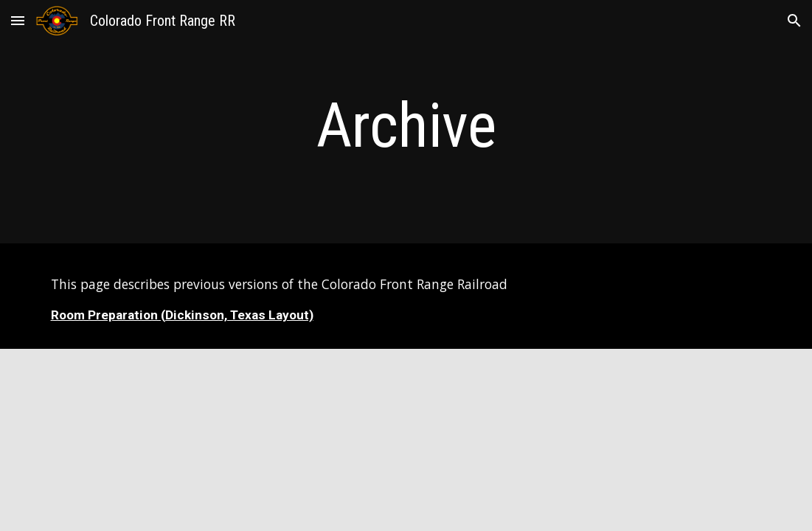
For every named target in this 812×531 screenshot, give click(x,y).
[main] (406, 126)
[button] (18, 20)
